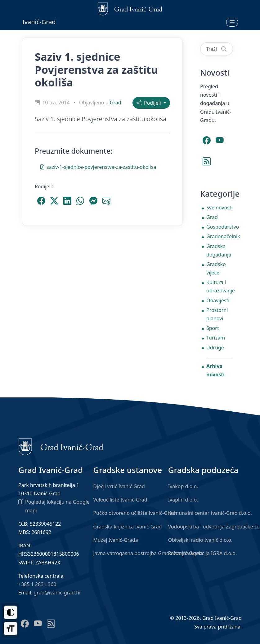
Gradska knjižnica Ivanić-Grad (127, 527)
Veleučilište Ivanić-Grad (120, 500)
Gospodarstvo (220, 227)
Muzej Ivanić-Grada (115, 540)
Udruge (215, 348)
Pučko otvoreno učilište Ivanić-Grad (134, 513)
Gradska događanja (219, 250)
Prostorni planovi (217, 314)
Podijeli (149, 103)
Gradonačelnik (220, 236)
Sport (213, 328)
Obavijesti (218, 300)
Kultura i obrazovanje (220, 286)
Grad (116, 103)
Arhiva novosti (215, 370)
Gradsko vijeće (216, 268)
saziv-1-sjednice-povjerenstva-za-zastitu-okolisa (98, 167)
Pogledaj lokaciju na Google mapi (54, 506)
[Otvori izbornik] (232, 22)
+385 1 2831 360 (37, 584)
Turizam (216, 338)
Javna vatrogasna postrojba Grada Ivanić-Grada (148, 553)
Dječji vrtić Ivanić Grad (119, 486)
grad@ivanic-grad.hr (58, 593)
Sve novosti (220, 208)
